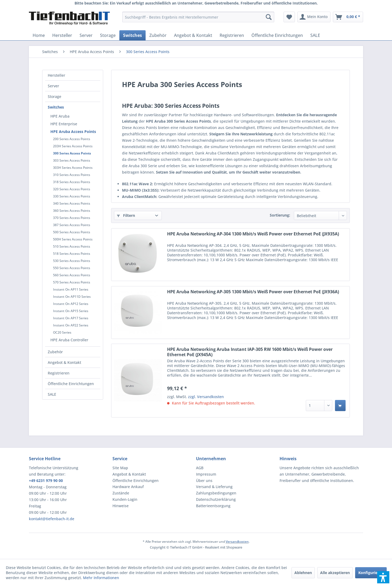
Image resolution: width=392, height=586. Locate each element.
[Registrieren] (232, 35)
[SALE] (315, 35)
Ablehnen (303, 573)
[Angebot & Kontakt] (193, 35)
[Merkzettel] (289, 17)
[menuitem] (198, 17)
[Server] (86, 35)
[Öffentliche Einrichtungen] (277, 35)
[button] (383, 577)
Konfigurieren (371, 573)
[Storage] (108, 35)
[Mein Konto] (314, 17)
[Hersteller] (62, 35)
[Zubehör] (158, 35)
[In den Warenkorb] (340, 406)
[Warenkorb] (348, 17)
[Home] (39, 35)
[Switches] (132, 35)
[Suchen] (269, 17)
